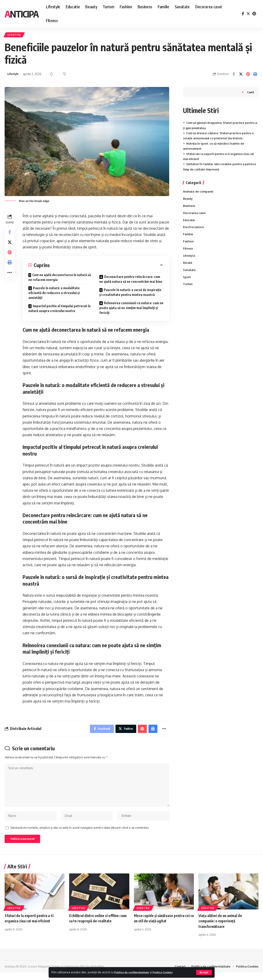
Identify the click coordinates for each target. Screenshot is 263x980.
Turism (188, 289)
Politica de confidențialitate (135, 972)
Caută (250, 93)
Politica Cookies (170, 972)
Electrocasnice (194, 230)
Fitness (188, 252)
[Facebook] (243, 14)
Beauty (188, 200)
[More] (10, 278)
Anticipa (22, 14)
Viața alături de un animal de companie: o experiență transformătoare (221, 929)
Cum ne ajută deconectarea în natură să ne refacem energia (60, 279)
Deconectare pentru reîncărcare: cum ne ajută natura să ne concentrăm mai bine (131, 280)
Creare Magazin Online (44, 974)
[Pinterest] (254, 14)
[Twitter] (248, 14)
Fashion (189, 245)
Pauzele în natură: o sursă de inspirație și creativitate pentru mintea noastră (130, 294)
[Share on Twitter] (241, 75)
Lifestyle (15, 35)
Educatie (189, 223)
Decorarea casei (195, 215)
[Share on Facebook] (234, 75)
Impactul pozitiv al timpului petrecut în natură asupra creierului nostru (59, 310)
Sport (187, 282)
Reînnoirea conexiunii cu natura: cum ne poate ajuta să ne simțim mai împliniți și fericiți (131, 309)
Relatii (188, 267)
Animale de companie (199, 193)
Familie (189, 237)
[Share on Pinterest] (248, 75)
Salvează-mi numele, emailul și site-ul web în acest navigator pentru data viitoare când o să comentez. (80, 834)
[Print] (255, 75)
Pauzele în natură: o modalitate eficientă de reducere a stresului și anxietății (54, 294)
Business (189, 208)
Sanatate (190, 274)
